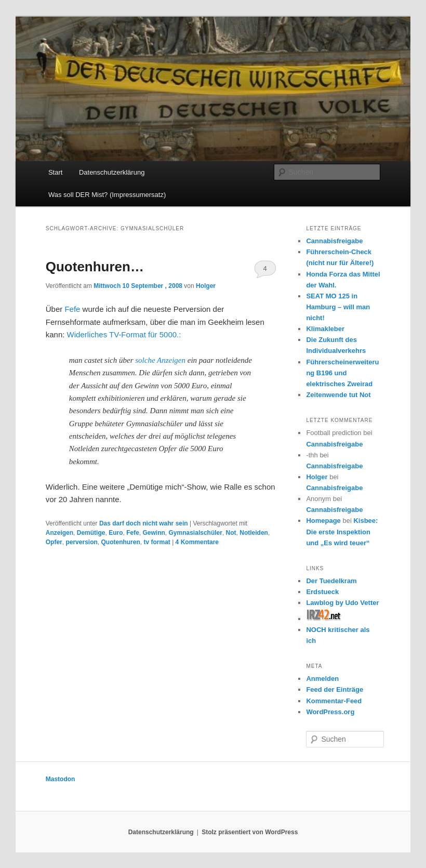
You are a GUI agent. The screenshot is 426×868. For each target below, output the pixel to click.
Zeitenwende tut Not (338, 395)
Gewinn (154, 533)
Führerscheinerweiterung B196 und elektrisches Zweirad (342, 373)
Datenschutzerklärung (112, 172)
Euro (116, 533)
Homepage (323, 521)
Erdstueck (322, 592)
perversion (81, 542)
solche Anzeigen (161, 360)
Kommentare (197, 542)
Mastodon (61, 779)
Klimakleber (325, 329)
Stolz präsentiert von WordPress (250, 832)
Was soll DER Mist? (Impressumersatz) (107, 195)
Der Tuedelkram (331, 581)
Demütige (91, 533)
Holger (206, 286)
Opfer (54, 542)
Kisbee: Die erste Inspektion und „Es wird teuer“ (342, 531)
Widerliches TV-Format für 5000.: (123, 334)
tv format (157, 542)
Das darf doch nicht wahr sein (144, 523)
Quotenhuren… (95, 267)
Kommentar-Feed (334, 701)
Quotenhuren (120, 542)
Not (231, 533)
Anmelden (322, 679)
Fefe (72, 309)
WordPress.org (330, 712)
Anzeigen (59, 533)
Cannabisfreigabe (334, 241)
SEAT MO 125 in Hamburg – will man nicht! (338, 307)
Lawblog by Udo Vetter (342, 603)
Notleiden (254, 533)
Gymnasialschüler (196, 533)
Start (55, 172)
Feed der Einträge (335, 689)
